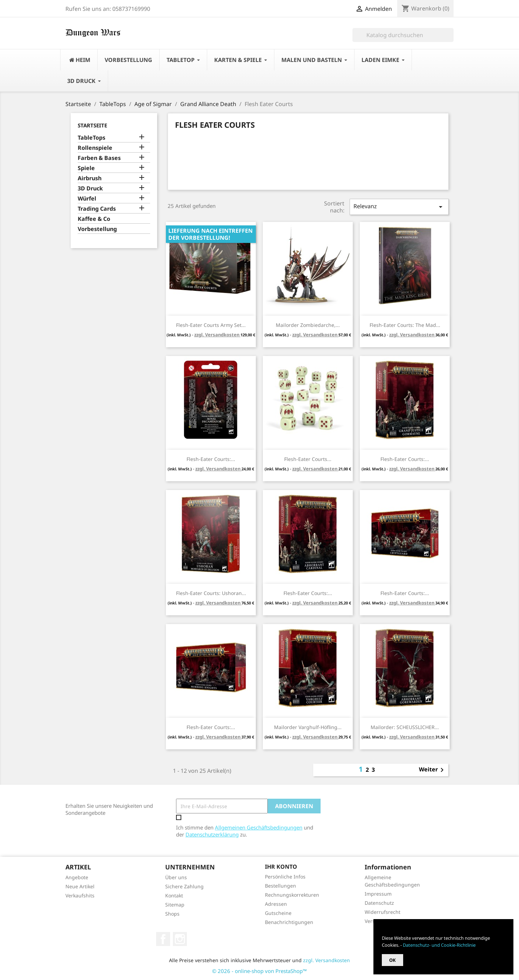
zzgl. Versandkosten (217, 335)
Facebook (163, 939)
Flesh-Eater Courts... (308, 459)
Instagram (180, 939)
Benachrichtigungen (289, 922)
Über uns (176, 877)
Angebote (77, 877)
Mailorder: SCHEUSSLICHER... (405, 727)
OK (392, 960)
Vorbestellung (97, 229)
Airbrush (90, 178)
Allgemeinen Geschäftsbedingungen (259, 827)
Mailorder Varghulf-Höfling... (308, 727)
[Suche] (403, 35)
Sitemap (175, 905)
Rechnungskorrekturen (292, 895)
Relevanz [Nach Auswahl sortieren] (399, 207)
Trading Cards (97, 209)
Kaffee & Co (94, 219)
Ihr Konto (281, 867)
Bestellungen (280, 886)
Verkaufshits (80, 895)
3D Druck (90, 188)
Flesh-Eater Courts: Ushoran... (211, 593)
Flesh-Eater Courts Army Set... (211, 325)
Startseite (92, 125)
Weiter (433, 770)
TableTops (92, 138)
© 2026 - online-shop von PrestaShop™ (259, 971)
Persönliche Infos (285, 877)
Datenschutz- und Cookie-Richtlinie (439, 945)
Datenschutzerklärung (212, 834)
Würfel (87, 199)
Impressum (378, 894)
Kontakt (174, 895)
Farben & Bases (99, 158)
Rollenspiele (95, 148)
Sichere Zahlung (184, 886)
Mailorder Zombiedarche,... (308, 325)
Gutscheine (278, 913)
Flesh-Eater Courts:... (211, 459)
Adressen (276, 904)
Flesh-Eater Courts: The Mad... (405, 325)
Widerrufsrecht (383, 912)
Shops (172, 914)
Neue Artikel (80, 886)
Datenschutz (379, 903)
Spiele (86, 168)
